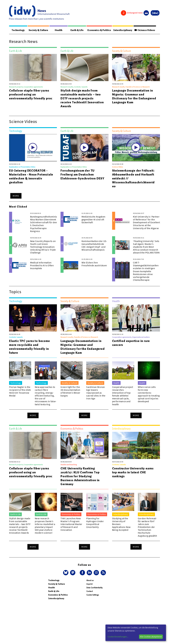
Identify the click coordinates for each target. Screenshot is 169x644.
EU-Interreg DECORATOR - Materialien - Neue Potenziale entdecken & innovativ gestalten (31, 177)
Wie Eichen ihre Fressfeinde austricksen (94, 264)
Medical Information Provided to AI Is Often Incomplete (42, 266)
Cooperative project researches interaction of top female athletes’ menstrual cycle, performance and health (123, 396)
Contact (90, 591)
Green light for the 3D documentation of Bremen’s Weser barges (70, 391)
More (16, 196)
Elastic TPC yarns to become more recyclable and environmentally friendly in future (30, 347)
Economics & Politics (98, 30)
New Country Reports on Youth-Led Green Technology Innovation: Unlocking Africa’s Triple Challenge (43, 247)
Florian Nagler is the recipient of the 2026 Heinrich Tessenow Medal (20, 391)
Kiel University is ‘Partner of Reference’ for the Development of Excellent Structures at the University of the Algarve (146, 223)
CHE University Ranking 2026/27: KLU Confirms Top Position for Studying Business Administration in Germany (80, 476)
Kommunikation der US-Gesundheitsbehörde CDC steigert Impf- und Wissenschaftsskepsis (94, 246)
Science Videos (144, 30)
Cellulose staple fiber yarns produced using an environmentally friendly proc (31, 95)
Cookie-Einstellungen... (118, 637)
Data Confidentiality (94, 588)
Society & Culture (38, 30)
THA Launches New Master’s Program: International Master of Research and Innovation (71, 524)
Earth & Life (76, 30)
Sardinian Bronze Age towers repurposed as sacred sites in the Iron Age (96, 393)
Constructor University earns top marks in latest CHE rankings (133, 472)
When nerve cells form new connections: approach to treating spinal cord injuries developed (149, 394)
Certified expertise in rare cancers (131, 343)
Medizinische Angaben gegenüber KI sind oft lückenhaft (93, 220)
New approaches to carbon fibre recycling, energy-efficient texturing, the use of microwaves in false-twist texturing (46, 396)
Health (58, 30)
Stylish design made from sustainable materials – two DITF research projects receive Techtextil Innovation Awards (82, 98)
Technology (18, 30)
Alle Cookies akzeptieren (151, 637)
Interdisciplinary (122, 30)
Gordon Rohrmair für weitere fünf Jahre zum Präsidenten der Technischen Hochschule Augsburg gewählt (147, 527)
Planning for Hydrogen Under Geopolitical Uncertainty (95, 523)
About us (90, 580)
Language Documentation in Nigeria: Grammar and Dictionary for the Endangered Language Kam (134, 97)
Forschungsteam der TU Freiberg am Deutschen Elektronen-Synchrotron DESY (82, 175)
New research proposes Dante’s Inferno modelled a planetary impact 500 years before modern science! (45, 526)
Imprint (89, 584)
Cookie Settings (93, 595)
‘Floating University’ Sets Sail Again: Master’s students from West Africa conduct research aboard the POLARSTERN (146, 247)
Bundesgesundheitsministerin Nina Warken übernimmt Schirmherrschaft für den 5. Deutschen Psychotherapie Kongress (46, 224)
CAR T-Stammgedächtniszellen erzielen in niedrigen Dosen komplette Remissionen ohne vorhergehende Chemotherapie (146, 271)
